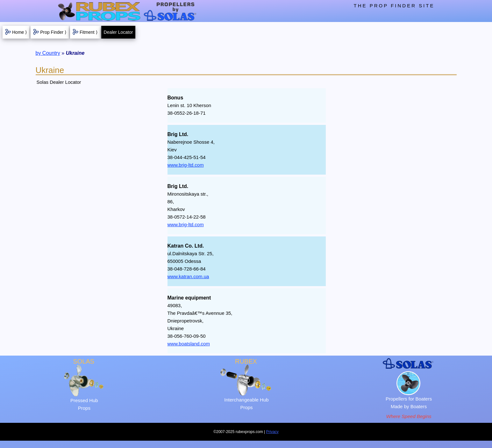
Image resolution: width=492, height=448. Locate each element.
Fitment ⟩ (89, 32)
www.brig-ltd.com (186, 165)
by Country (48, 53)
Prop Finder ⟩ (53, 32)
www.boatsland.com (189, 344)
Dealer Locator (118, 32)
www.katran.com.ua (188, 276)
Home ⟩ (19, 32)
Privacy (272, 432)
